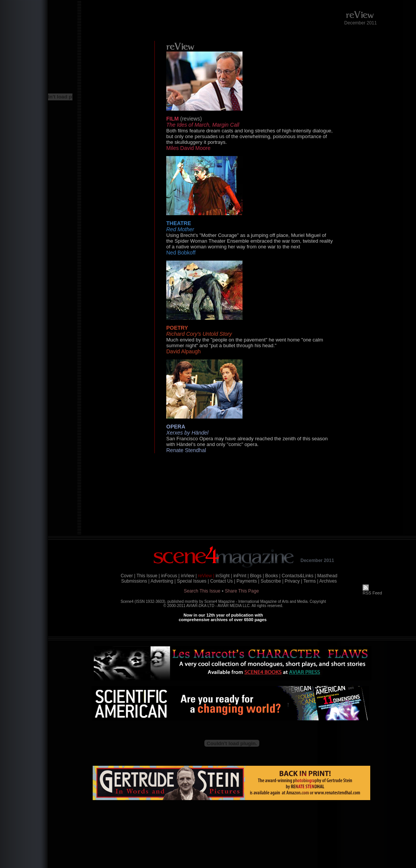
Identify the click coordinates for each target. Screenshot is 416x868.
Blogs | (257, 576)
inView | (189, 576)
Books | (273, 576)
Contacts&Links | (299, 576)
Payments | (248, 581)
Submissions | (135, 581)
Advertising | (163, 581)
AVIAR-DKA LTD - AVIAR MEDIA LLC (218, 606)
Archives (328, 581)
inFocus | (170, 576)
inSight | (224, 576)
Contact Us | (223, 581)
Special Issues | (193, 581)
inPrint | (241, 576)
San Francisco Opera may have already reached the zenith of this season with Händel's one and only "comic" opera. (247, 441)
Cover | (128, 576)
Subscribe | (272, 581)
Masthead (327, 576)
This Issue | (148, 576)
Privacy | (294, 581)
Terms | (311, 581)
